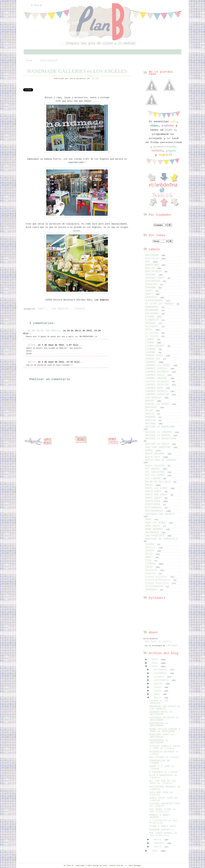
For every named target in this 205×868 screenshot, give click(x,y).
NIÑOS (150, 451)
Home (29, 61)
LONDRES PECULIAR (158, 385)
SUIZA (150, 554)
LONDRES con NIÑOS (159, 365)
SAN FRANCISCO (156, 536)
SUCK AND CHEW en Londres (161, 794)
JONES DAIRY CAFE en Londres (163, 799)
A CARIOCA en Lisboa (163, 772)
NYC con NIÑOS (156, 475)
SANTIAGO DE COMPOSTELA (161, 539)
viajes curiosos (157, 577)
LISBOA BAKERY (156, 346)
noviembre (161, 673)
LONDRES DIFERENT (158, 372)
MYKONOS (151, 417)
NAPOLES (151, 420)
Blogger (173, 645)
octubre (160, 677)
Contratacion (49, 61)
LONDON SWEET (155, 356)
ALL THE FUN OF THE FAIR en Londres (162, 782)
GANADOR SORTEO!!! (162, 830)
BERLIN (150, 268)
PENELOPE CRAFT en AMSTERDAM (162, 736)
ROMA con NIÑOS (156, 523)
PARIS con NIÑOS (157, 488)
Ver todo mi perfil (158, 642)
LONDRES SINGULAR (158, 394)
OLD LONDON (153, 479)
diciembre (161, 670)
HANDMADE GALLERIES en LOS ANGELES (77, 71)
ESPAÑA (150, 317)
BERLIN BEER (154, 272)
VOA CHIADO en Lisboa (164, 757)
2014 (156, 660)
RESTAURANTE (154, 508)
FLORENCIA (153, 320)
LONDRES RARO (155, 388)
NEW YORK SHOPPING (159, 447)
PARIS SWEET (154, 498)
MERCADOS (152, 407)
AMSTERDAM (153, 255)
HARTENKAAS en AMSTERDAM (159, 725)
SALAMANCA (153, 533)
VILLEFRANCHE (155, 586)
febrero (160, 843)
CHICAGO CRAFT (156, 278)
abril (158, 698)
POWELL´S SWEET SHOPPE (159, 816)
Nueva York (153, 457)
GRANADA (151, 323)
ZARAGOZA (152, 590)
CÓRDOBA (151, 288)
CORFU (150, 291)
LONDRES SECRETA (157, 391)
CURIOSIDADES (155, 301)
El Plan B (36, 5)
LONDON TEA (153, 359)
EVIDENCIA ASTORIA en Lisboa (164, 753)
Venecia (151, 574)
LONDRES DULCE (156, 375)
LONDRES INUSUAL (157, 378)
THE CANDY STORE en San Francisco (162, 811)
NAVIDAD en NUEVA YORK (161, 439)
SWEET (150, 557)
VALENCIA (152, 570)
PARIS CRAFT (154, 492)
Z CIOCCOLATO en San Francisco (163, 822)
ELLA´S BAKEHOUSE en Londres (163, 777)
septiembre (162, 680)
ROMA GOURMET (155, 529)
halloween (153, 327)
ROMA (149, 520)
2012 (156, 666)
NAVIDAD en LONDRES (159, 432)
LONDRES (151, 362)
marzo (158, 840)
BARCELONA (153, 265)
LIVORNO (151, 349)
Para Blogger (135, 866)
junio (158, 691)
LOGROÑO (151, 352)
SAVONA (150, 544)
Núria (31, 362)
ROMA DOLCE (153, 526)
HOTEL (150, 330)
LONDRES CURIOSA (157, 369)
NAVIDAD (151, 424)
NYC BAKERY (153, 469)
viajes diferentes (159, 580)
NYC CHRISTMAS (156, 472)
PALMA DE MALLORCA (159, 482)
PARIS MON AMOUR (157, 495)
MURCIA (150, 414)
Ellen (31, 345)
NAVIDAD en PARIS (158, 444)
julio (158, 687)
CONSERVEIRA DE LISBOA (159, 762)
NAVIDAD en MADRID (159, 435)
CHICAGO (151, 275)
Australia (153, 259)
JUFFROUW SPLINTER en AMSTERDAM (164, 719)
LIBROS (150, 339)
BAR (148, 262)
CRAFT (42, 309)
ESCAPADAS (153, 314)
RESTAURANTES (155, 511)
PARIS (150, 485)
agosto (159, 684)
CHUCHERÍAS (153, 281)
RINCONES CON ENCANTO (160, 514)
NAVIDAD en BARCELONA (160, 427)
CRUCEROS (152, 297)
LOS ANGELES (60, 309)
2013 (156, 663)
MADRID (150, 401)
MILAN (150, 411)
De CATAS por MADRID (160, 304)
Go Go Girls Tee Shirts (44, 331)
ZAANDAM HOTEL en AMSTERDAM (161, 713)
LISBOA (150, 343)
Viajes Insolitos (158, 583)
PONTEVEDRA (153, 504)
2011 (156, 851)
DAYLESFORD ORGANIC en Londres (165, 788)
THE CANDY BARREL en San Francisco (163, 834)
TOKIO (150, 567)
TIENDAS (79, 309)
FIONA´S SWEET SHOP (162, 826)
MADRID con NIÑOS (158, 404)
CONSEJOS (152, 284)
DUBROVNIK (153, 307)
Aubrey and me (116, 866)
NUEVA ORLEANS (156, 454)
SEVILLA (151, 548)
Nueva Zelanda (156, 466)
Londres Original (158, 382)
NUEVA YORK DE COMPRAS (161, 460)
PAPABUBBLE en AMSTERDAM (159, 742)
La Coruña (153, 333)
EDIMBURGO (153, 310)
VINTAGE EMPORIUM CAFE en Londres (165, 805)
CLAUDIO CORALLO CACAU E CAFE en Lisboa (165, 747)
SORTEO (150, 551)
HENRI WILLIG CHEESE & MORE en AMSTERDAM (165, 730)
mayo (158, 694)
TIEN (149, 561)
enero (158, 847)
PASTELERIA (153, 501)
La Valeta (153, 336)
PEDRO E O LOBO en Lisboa (162, 768)
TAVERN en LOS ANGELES (159, 702)
